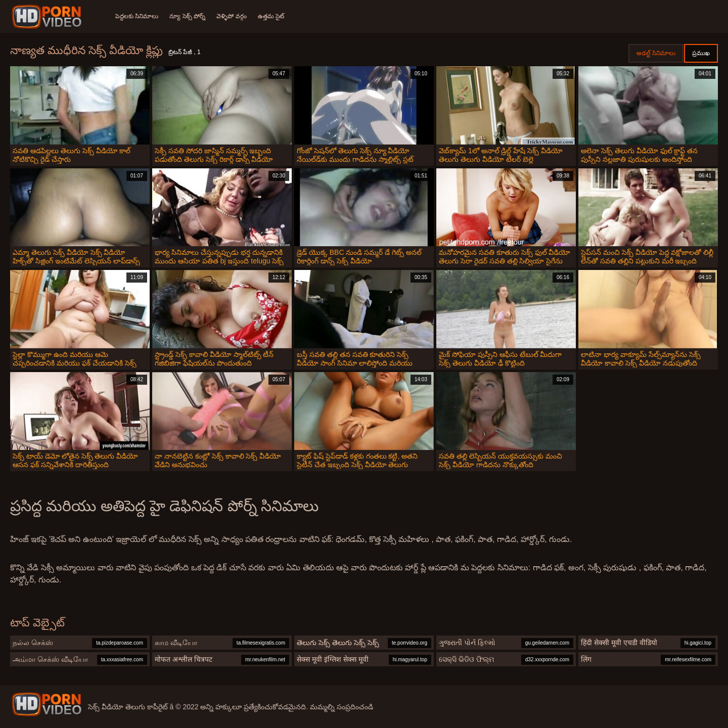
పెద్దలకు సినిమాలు (137, 16)
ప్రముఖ (701, 53)
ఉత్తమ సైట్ (274, 16)
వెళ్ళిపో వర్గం (233, 16)
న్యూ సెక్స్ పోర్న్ (188, 16)
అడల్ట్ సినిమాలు (656, 53)
